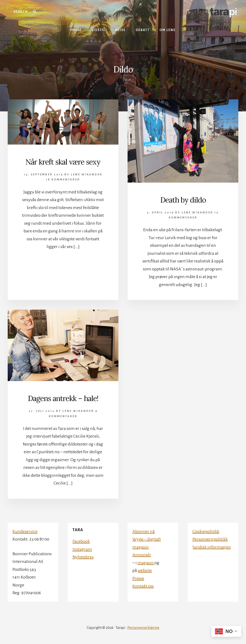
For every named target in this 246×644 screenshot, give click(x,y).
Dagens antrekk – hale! (63, 398)
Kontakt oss (143, 586)
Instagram (82, 549)
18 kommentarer (63, 180)
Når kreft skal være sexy (63, 162)
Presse (138, 578)
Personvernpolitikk (210, 539)
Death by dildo (183, 200)
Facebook (81, 541)
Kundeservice (25, 531)
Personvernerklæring (143, 628)
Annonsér (142, 555)
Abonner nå (144, 531)
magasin (146, 563)
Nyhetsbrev (83, 557)
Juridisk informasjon (212, 547)
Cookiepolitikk (206, 531)
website (145, 570)
